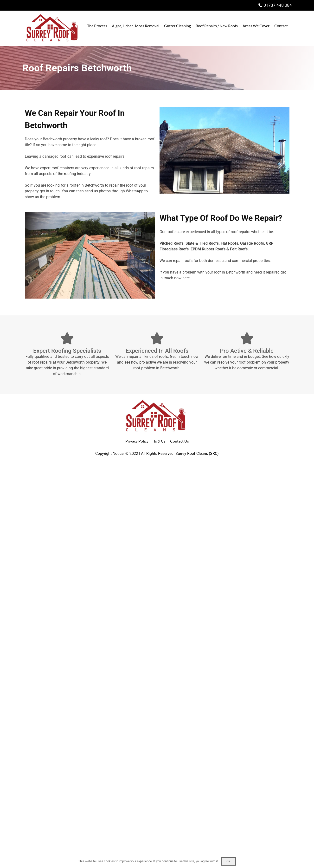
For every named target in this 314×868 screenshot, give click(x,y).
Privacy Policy (137, 441)
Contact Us (179, 441)
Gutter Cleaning (177, 26)
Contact (281, 26)
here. (186, 278)
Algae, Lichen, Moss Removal (136, 26)
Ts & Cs (159, 441)
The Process (97, 26)
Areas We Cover (256, 26)
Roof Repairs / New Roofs (217, 26)
